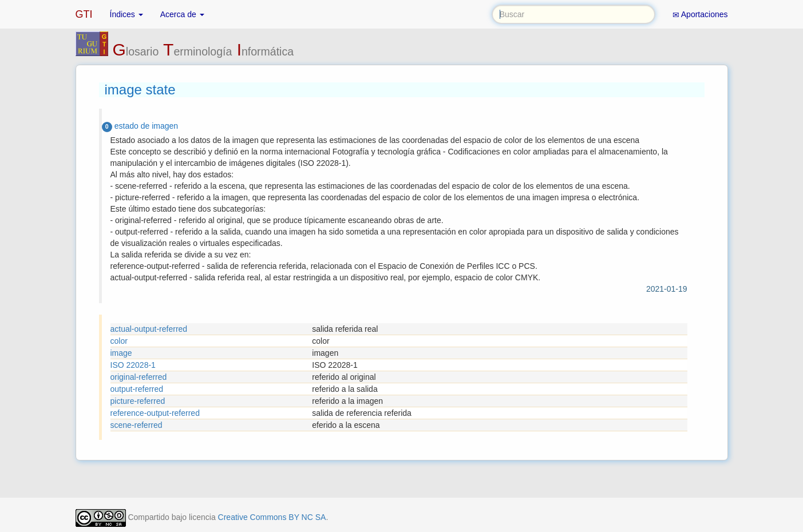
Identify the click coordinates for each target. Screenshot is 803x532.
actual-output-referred (149, 329)
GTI (84, 14)
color (119, 341)
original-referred (139, 377)
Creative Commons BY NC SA (272, 517)
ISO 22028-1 (133, 365)
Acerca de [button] (182, 14)
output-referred (137, 389)
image (121, 353)
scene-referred (137, 425)
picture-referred (138, 401)
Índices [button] (126, 14)
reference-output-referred (155, 413)
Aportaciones (700, 15)
